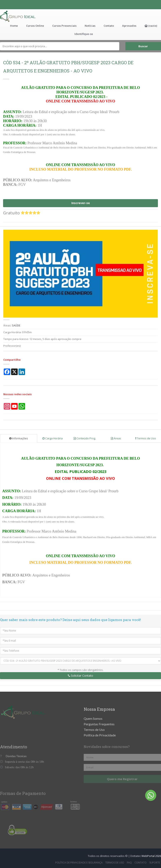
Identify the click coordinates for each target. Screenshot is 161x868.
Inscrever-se (81, 203)
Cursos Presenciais (64, 26)
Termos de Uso (146, 438)
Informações (19, 438)
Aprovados (129, 26)
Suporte (155, 863)
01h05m (27, 332)
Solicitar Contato (80, 676)
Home (14, 26)
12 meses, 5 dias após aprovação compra (55, 339)
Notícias (90, 26)
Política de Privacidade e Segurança (79, 863)
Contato (109, 26)
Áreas (116, 438)
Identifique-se (84, 34)
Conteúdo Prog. (85, 438)
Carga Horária (53, 438)
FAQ (129, 863)
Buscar (143, 46)
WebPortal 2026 (151, 856)
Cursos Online (35, 26)
